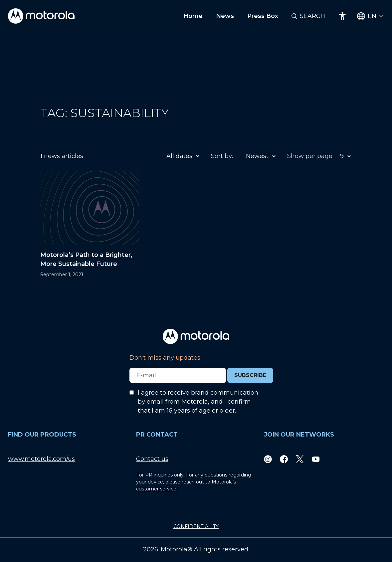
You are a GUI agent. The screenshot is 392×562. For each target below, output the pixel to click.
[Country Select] (371, 16)
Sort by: (222, 156)
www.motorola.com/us (41, 459)
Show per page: (310, 156)
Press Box (263, 16)
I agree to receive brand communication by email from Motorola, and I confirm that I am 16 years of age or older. (198, 402)
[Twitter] (300, 459)
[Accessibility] (342, 16)
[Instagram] (268, 459)
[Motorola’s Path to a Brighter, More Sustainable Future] (90, 225)
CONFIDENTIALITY (196, 526)
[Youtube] (316, 459)
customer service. (157, 489)
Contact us (152, 459)
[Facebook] (284, 459)
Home (193, 16)
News (225, 16)
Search (312, 16)
